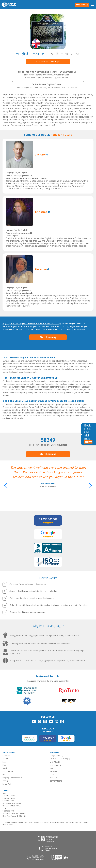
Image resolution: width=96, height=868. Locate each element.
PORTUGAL (54, 778)
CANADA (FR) (65, 759)
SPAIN (52, 775)
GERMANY (53, 771)
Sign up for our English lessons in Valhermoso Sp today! (32, 324)
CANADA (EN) (55, 759)
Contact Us (6, 756)
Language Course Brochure (12, 778)
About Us (6, 759)
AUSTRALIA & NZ (56, 765)
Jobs (4, 762)
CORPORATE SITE (56, 781)
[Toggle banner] (82, 434)
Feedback (6, 775)
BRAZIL (52, 768)
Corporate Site (8, 771)
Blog (4, 765)
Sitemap (5, 781)
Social (5, 768)
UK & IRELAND (55, 762)
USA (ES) (60, 756)
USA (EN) (53, 756)
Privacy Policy (7, 784)
